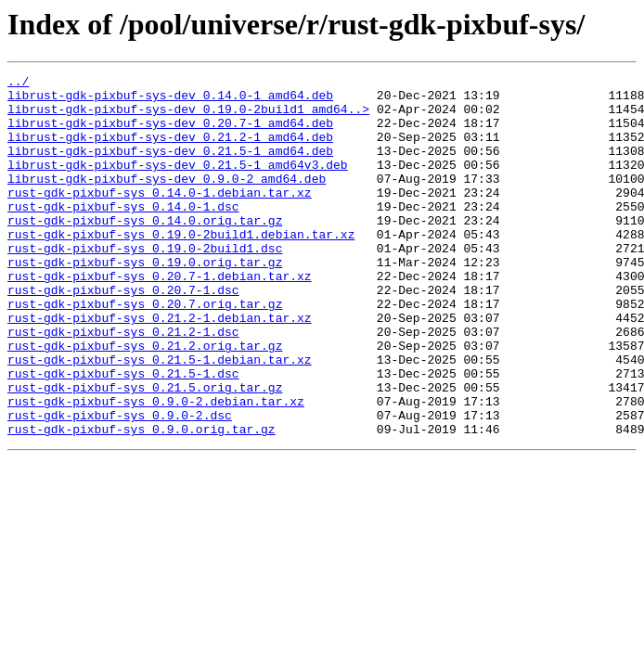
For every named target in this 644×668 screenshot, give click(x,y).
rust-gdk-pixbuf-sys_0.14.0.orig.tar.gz (145, 250)
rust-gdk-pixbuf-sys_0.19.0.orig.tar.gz (145, 301)
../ (18, 83)
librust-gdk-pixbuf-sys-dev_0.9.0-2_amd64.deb (167, 200)
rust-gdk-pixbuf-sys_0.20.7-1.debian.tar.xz (160, 317)
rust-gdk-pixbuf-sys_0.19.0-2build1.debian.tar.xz (181, 267)
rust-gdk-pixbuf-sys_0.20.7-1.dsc (123, 334)
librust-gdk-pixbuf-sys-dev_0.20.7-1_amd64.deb (170, 134)
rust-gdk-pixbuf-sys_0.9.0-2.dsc (120, 484)
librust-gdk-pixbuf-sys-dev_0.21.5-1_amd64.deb (170, 167)
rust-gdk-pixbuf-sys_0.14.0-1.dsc (123, 234)
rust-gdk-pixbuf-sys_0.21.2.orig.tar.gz (145, 401)
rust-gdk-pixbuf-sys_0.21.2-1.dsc (123, 384)
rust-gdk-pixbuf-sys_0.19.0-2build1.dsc (145, 284)
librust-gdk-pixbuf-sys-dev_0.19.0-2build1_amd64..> (188, 117)
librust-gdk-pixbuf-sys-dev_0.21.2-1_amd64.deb (170, 150)
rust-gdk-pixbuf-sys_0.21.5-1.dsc (123, 434)
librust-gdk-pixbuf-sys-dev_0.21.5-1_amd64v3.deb (178, 184)
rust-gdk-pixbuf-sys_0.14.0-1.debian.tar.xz (160, 217)
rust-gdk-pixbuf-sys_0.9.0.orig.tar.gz (142, 501)
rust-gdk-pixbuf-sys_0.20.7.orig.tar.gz (145, 351)
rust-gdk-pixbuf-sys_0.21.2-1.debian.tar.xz (160, 367)
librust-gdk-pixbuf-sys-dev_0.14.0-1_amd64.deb (170, 100)
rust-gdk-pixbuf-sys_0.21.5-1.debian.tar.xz (160, 417)
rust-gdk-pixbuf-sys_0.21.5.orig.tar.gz (145, 451)
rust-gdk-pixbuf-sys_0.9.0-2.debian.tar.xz (156, 468)
